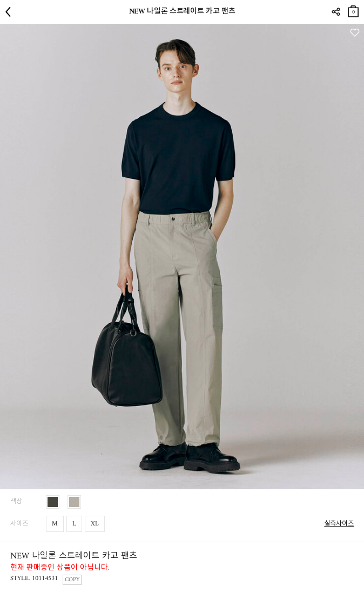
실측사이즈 (339, 524)
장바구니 (353, 9)
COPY (72, 580)
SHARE (336, 12)
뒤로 (11, 12)
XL (95, 524)
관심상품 (355, 33)
